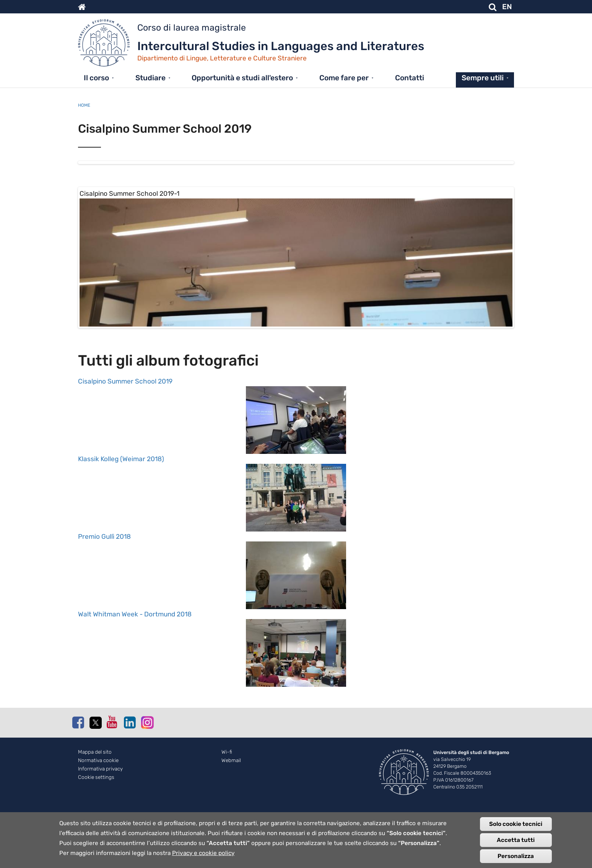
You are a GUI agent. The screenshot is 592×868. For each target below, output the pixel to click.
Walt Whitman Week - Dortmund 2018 (135, 668)
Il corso (96, 78)
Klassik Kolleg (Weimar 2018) (121, 513)
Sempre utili (483, 78)
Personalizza (516, 856)
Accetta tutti (516, 840)
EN (507, 7)
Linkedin (130, 776)
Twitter (95, 777)
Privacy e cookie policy (203, 853)
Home (84, 105)
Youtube (112, 776)
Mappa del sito (95, 806)
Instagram (147, 776)
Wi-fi (227, 806)
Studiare (150, 78)
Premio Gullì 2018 (104, 590)
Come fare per (344, 78)
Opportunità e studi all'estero (242, 78)
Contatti (410, 78)
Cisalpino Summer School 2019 (125, 435)
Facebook (78, 776)
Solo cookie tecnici (516, 824)
